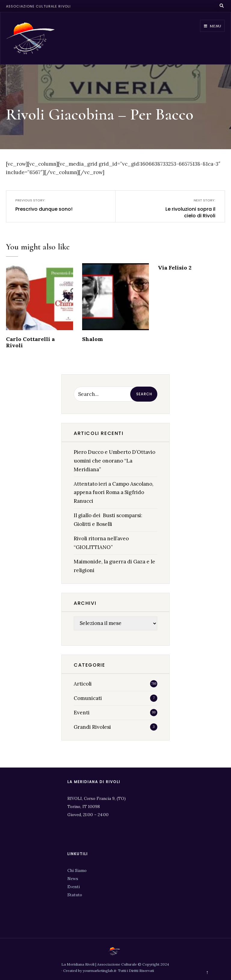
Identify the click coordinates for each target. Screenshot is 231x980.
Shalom (92, 339)
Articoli (83, 684)
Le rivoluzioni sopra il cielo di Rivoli (186, 208)
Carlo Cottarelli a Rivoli (30, 342)
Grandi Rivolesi (92, 727)
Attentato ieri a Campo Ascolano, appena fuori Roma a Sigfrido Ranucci (114, 493)
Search (144, 394)
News (73, 879)
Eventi (82, 713)
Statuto (75, 895)
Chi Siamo (77, 870)
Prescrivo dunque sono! (44, 205)
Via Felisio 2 (175, 268)
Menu (213, 26)
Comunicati (88, 698)
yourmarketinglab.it (99, 971)
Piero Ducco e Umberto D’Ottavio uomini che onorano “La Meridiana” (114, 461)
